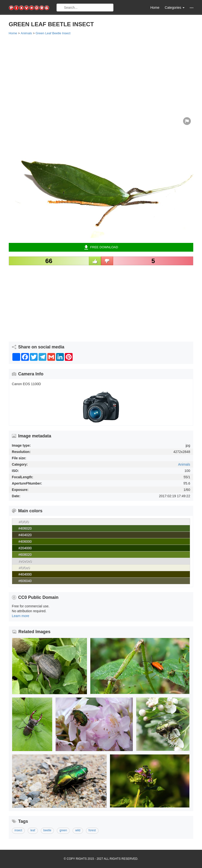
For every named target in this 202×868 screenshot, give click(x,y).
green (63, 830)
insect (18, 830)
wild (78, 830)
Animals (184, 464)
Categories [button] (175, 8)
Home (155, 8)
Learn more (21, 616)
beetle (47, 830)
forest (92, 830)
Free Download (101, 247)
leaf (33, 830)
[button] (192, 8)
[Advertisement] (101, 75)
